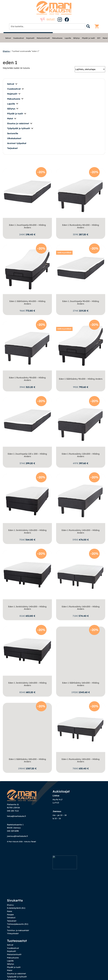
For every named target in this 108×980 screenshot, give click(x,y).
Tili (8, 917)
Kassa (9, 901)
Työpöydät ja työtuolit (20, 128)
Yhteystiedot (13, 923)
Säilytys (76, 38)
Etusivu (6, 51)
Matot (105, 38)
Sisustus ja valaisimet (20, 123)
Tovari (34, 851)
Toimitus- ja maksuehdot (18, 920)
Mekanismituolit (43, 38)
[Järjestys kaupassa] (90, 69)
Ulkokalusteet (14, 138)
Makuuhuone (57, 38)
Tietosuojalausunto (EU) (18, 914)
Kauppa (10, 904)
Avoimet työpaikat (17, 143)
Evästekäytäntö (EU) (16, 898)
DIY (99, 38)
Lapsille (68, 38)
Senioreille (13, 133)
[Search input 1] (48, 26)
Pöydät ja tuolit (88, 38)
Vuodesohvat (19, 38)
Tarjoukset (12, 148)
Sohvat (8, 38)
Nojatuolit (30, 38)
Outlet (48, 19)
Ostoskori (11, 908)
